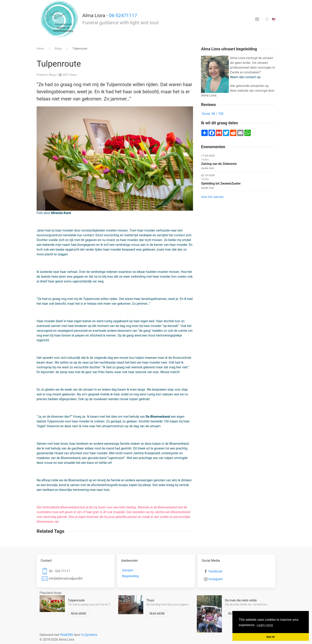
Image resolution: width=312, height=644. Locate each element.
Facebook (215, 571)
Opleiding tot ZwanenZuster (221, 183)
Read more (79, 614)
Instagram (216, 579)
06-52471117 (123, 16)
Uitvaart (128, 570)
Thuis (150, 600)
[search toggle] (267, 19)
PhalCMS (67, 635)
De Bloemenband (158, 417)
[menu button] (257, 19)
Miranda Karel (61, 213)
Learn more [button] (265, 625)
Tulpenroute (76, 600)
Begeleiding (130, 576)
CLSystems (89, 635)
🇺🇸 (274, 19)
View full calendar (212, 197)
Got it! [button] (271, 637)
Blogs (53, 75)
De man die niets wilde (241, 600)
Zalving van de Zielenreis (219, 164)
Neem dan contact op (245, 77)
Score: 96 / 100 (213, 114)
